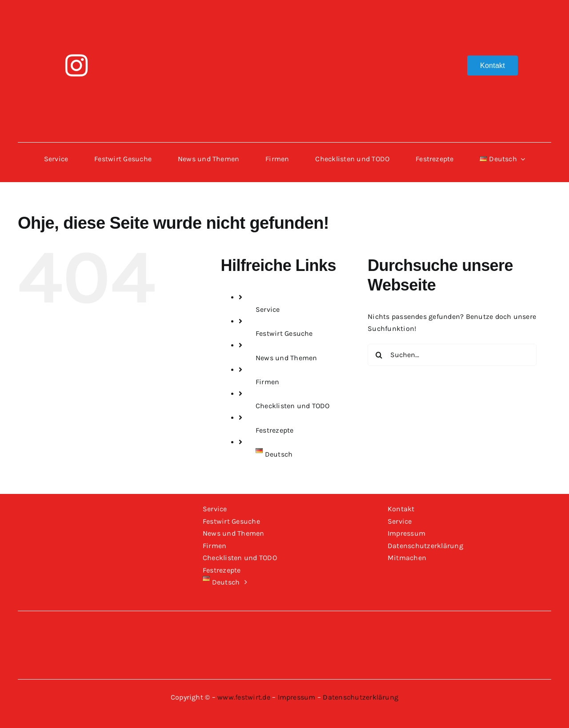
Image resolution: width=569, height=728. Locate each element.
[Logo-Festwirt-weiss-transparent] (284, 12)
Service (268, 309)
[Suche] (379, 355)
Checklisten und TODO (293, 406)
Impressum (297, 697)
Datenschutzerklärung (361, 697)
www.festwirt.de (244, 697)
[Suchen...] (452, 355)
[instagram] (76, 65)
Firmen (267, 382)
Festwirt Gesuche (284, 333)
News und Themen (287, 358)
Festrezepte (275, 430)
